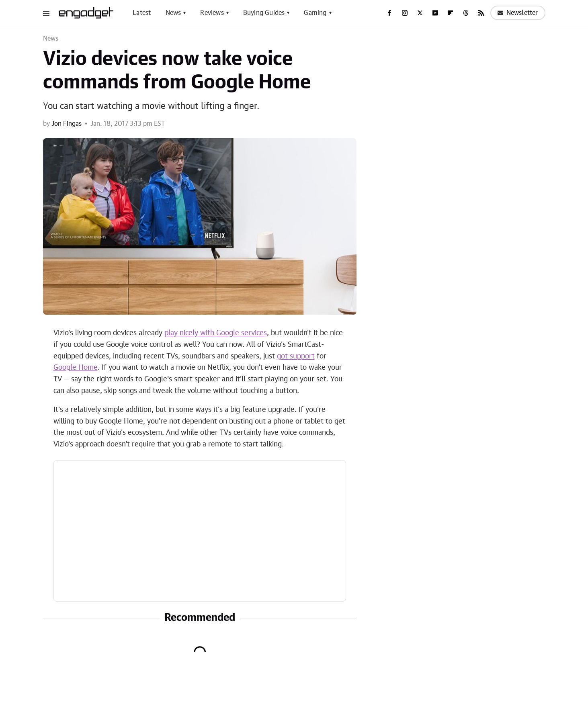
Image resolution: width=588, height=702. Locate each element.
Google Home (76, 368)
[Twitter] (420, 13)
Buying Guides (264, 13)
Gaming (315, 13)
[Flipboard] (451, 13)
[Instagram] (405, 13)
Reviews (212, 13)
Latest (142, 13)
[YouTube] (435, 13)
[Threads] (466, 13)
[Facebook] (389, 13)
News (173, 13)
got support (296, 356)
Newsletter (518, 13)
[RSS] (481, 13)
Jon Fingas (67, 124)
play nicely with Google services (216, 333)
